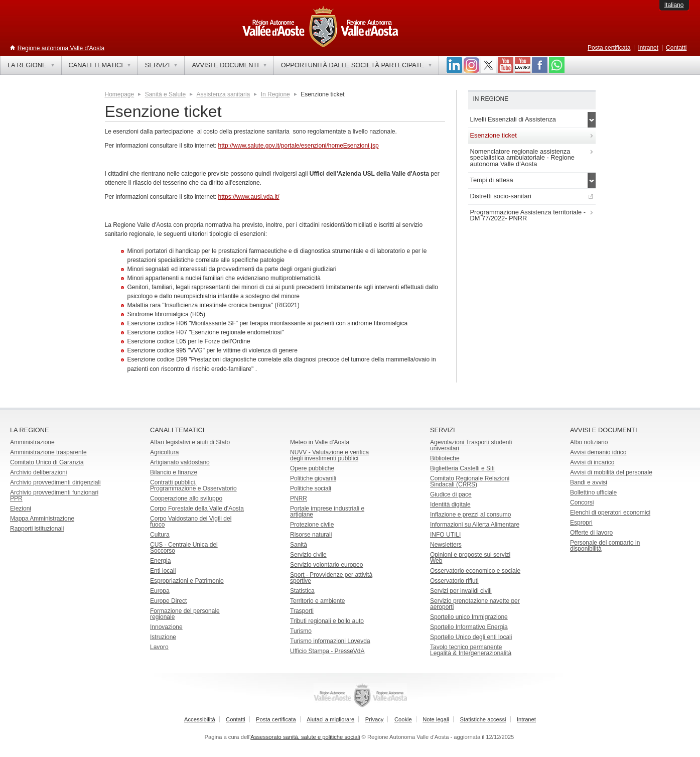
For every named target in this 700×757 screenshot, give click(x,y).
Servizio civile (308, 555)
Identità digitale (450, 504)
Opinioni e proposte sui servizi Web (470, 558)
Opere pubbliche (312, 468)
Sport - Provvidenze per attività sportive (331, 578)
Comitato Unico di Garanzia (47, 462)
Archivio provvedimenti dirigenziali (55, 482)
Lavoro (159, 647)
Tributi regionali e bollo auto (327, 621)
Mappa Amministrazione (42, 519)
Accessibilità (200, 719)
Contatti (676, 48)
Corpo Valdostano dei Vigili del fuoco (191, 522)
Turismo (301, 631)
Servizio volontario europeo (326, 565)
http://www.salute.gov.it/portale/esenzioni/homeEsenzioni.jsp (299, 146)
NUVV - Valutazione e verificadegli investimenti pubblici (329, 455)
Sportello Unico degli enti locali (471, 637)
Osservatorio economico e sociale (475, 571)
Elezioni (21, 509)
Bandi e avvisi (589, 482)
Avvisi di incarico (592, 462)
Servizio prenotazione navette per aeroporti (475, 604)
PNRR (299, 498)
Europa (160, 591)
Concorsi (582, 502)
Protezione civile (312, 525)
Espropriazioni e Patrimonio (187, 581)
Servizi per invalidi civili (461, 591)
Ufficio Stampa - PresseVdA (327, 651)
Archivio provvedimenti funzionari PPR (54, 495)
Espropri (581, 523)
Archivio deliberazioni (38, 472)
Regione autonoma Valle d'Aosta (61, 48)
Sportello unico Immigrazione (469, 617)
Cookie (403, 719)
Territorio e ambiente (317, 601)
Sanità (299, 545)
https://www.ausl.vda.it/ (249, 197)
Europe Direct (168, 601)
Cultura (160, 535)
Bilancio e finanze (174, 472)
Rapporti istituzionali (37, 529)
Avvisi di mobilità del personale (611, 472)
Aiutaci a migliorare (330, 719)
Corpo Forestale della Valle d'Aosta (197, 509)
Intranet (648, 48)
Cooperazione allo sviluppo (186, 498)
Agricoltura (164, 452)
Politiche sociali (311, 488)
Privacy (375, 719)
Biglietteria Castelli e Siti (462, 468)
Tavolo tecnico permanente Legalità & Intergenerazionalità (471, 650)
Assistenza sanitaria (224, 94)
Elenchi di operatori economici (610, 513)
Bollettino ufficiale (593, 492)
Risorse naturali (311, 535)
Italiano (674, 5)
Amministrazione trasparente (48, 452)
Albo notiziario (589, 442)
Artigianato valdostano (180, 462)
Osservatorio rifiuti (454, 581)
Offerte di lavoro (591, 533)
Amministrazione (32, 442)
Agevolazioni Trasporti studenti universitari (471, 445)
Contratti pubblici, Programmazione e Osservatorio (193, 485)
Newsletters (446, 545)
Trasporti (302, 611)
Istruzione (163, 637)
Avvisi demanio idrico (598, 452)
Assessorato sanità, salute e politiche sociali (305, 737)
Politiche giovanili (313, 478)
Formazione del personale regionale (185, 614)
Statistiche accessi (483, 719)
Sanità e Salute (165, 94)
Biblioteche (445, 458)
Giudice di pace (451, 494)
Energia (160, 561)
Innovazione (166, 627)
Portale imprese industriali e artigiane (327, 512)
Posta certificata (609, 48)
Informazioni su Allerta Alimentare (475, 525)
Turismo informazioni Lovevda (330, 641)
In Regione (275, 94)
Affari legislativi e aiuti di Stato (190, 442)
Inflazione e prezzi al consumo (470, 515)
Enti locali (163, 571)
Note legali (436, 719)
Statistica (302, 591)
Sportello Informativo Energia (469, 627)
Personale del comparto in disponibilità (605, 546)
